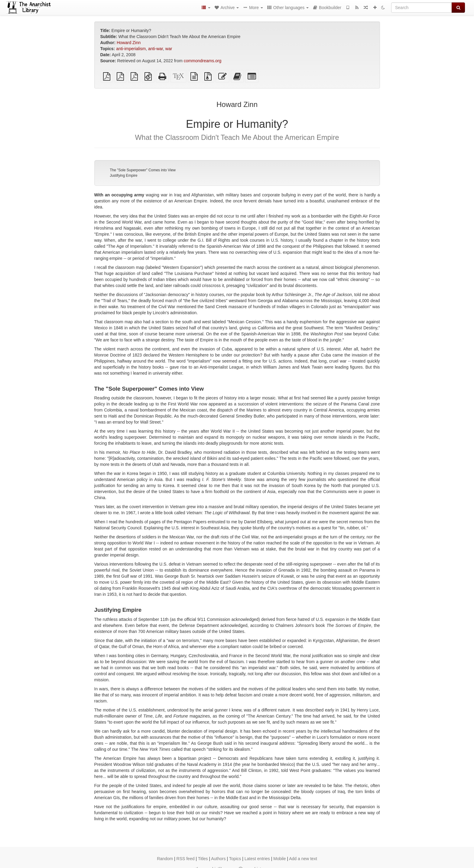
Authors (218, 859)
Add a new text (303, 859)
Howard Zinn (129, 43)
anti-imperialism (131, 49)
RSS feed (186, 859)
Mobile (279, 859)
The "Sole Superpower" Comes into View (143, 170)
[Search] (422, 8)
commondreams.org (203, 61)
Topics (235, 859)
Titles (203, 859)
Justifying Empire (123, 176)
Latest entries (257, 859)
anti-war (156, 49)
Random (165, 859)
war (169, 49)
